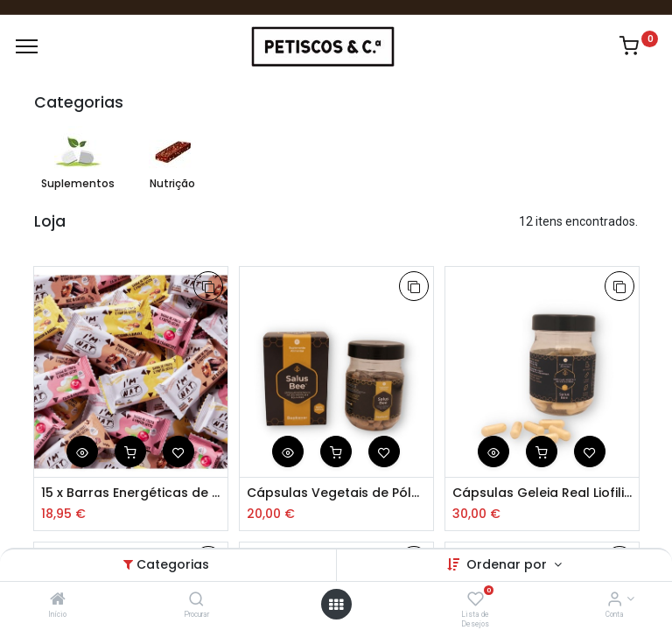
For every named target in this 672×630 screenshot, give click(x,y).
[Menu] (27, 46)
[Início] (58, 600)
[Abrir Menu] (336, 605)
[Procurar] (196, 600)
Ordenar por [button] (508, 564)
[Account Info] (615, 600)
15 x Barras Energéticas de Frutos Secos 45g (131, 493)
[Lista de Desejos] (476, 600)
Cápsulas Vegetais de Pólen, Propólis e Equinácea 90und (336, 493)
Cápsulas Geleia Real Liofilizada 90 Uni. (542, 493)
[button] (208, 286)
